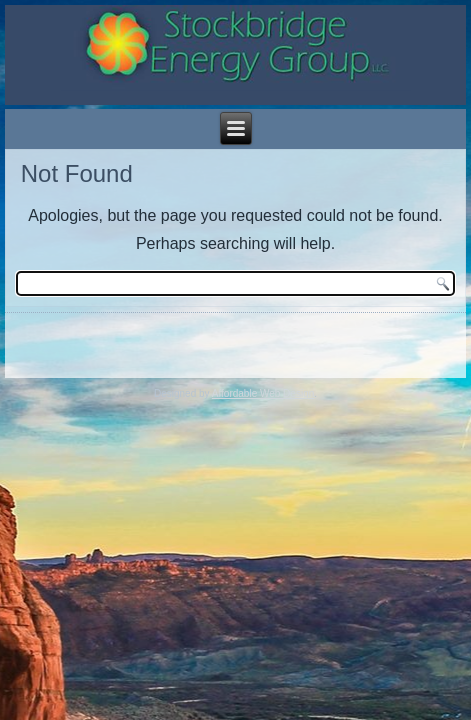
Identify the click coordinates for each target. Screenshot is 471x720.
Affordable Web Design (263, 393)
